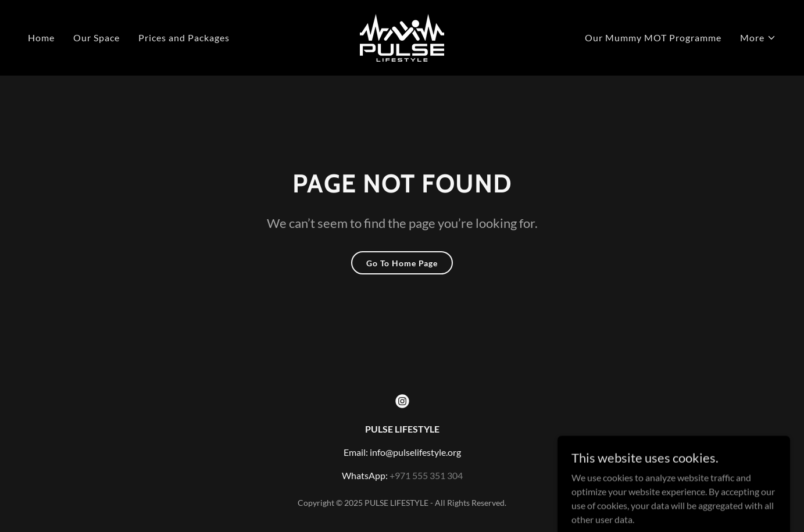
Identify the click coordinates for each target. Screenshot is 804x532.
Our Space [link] (97, 38)
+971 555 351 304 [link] (426, 475)
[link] (402, 36)
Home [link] (41, 38)
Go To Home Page (402, 263)
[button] (758, 38)
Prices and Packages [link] (184, 38)
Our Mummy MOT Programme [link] (653, 38)
